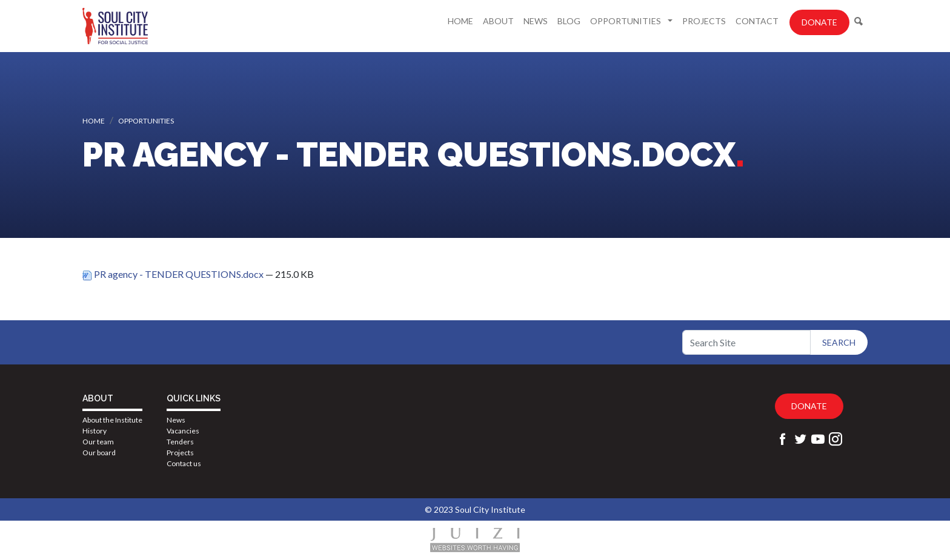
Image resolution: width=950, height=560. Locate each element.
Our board (99, 453)
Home (460, 21)
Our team (98, 442)
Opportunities (626, 21)
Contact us (184, 463)
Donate (819, 22)
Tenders (180, 442)
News (536, 21)
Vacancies (183, 431)
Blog (569, 21)
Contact (757, 21)
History (95, 431)
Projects (704, 21)
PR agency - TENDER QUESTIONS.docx (174, 274)
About (498, 21)
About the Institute (112, 420)
